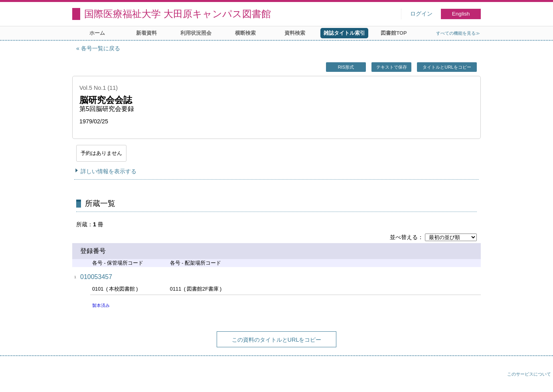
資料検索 (295, 33)
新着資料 (146, 33)
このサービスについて (529, 374)
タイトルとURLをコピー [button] (447, 67)
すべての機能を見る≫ (458, 33)
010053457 (96, 277)
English (461, 14)
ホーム (97, 33)
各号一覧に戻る (101, 48)
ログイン (421, 14)
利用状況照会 (196, 33)
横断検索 (245, 33)
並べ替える (404, 237)
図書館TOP (394, 33)
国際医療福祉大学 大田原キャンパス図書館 (178, 14)
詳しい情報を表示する (109, 171)
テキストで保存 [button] (392, 67)
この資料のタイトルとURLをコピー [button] (277, 340)
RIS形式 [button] (346, 67)
